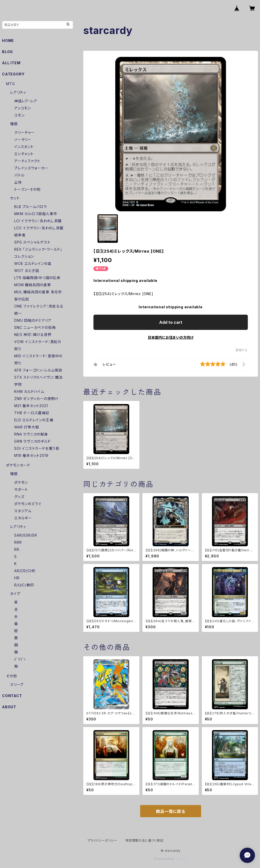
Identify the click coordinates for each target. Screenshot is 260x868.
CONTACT (12, 696)
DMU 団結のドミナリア (33, 320)
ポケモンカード (18, 465)
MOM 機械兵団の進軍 (33, 285)
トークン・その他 (27, 189)
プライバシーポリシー (102, 840)
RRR (18, 542)
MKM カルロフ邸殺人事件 (36, 214)
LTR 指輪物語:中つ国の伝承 (37, 278)
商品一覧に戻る (171, 811)
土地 (18, 182)
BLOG (7, 52)
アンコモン (23, 108)
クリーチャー (25, 132)
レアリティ (18, 92)
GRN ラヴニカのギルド (32, 441)
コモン (19, 115)
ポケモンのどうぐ (28, 504)
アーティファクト (27, 161)
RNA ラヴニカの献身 (31, 434)
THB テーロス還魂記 (32, 413)
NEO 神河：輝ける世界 (33, 335)
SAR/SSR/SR (26, 535)
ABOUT (9, 707)
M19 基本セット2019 (31, 455)
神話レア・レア (26, 101)
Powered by (171, 859)
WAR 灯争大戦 (27, 427)
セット (15, 198)
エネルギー (23, 518)
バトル (19, 175)
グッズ (19, 497)
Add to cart (171, 322)
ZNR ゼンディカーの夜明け (36, 399)
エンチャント (24, 154)
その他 (11, 676)
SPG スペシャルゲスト (32, 242)
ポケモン (21, 482)
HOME (8, 41)
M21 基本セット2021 (31, 406)
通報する (242, 350)
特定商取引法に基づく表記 (144, 840)
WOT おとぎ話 (27, 271)
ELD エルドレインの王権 (34, 420)
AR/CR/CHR (25, 571)
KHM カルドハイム (29, 391)
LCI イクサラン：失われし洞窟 (38, 221)
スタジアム (23, 511)
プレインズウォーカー (31, 168)
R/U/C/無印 (24, 585)
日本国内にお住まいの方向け (171, 337)
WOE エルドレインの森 (33, 263)
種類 (14, 124)
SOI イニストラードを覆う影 (37, 448)
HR (17, 578)
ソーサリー (23, 140)
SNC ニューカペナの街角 (35, 327)
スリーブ (17, 685)
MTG (10, 84)
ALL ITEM (11, 63)
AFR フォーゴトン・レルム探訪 (38, 370)
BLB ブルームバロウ (31, 207)
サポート (21, 489)
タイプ (15, 594)
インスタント (24, 147)
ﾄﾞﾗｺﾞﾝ (20, 659)
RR (17, 549)
